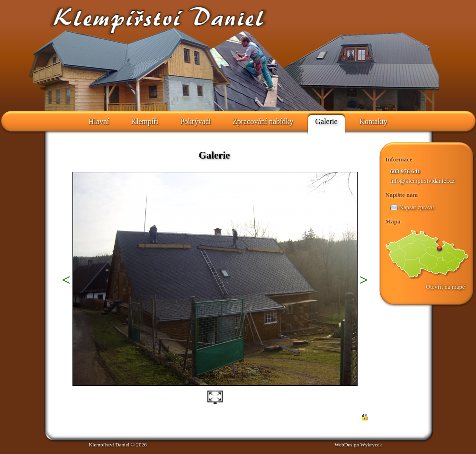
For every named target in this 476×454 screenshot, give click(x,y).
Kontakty (374, 121)
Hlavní (99, 121)
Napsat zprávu (412, 207)
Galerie (326, 121)
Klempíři (144, 121)
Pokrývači (195, 121)
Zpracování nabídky (263, 121)
